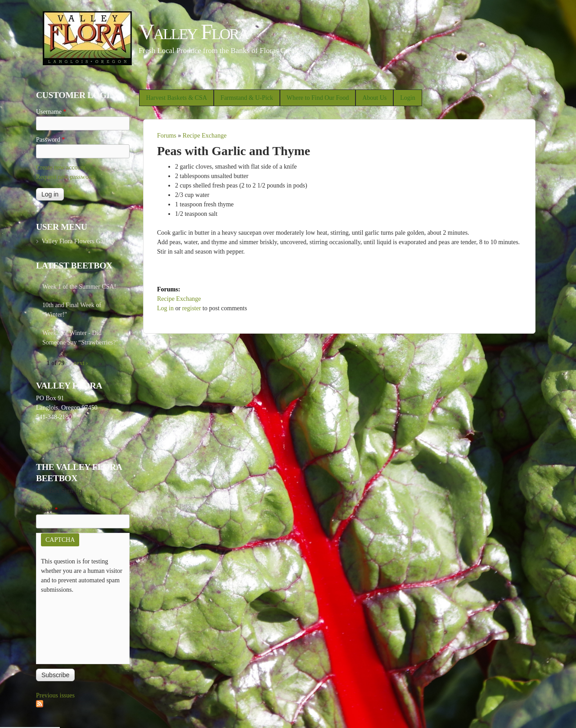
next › (81, 363)
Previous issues (55, 695)
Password (50, 140)
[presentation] (78, 627)
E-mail (47, 510)
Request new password (65, 177)
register (192, 308)
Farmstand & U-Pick (247, 98)
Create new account (61, 167)
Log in (165, 308)
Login (407, 98)
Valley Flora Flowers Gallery (78, 241)
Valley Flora (193, 32)
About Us (374, 98)
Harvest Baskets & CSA (176, 98)
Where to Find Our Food (318, 98)
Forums (167, 136)
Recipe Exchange (205, 136)
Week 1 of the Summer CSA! (79, 287)
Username (51, 112)
